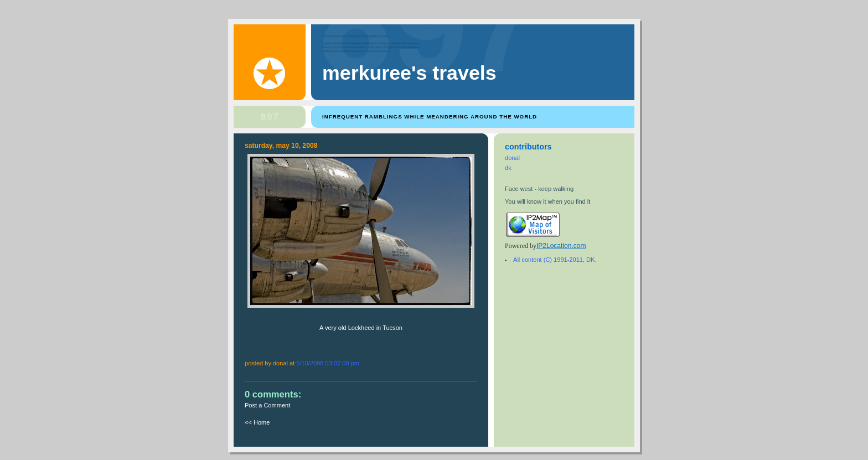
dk (508, 168)
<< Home (257, 422)
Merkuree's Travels (409, 73)
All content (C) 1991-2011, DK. (555, 260)
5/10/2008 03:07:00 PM (328, 363)
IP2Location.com (561, 246)
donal (512, 158)
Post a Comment (267, 405)
